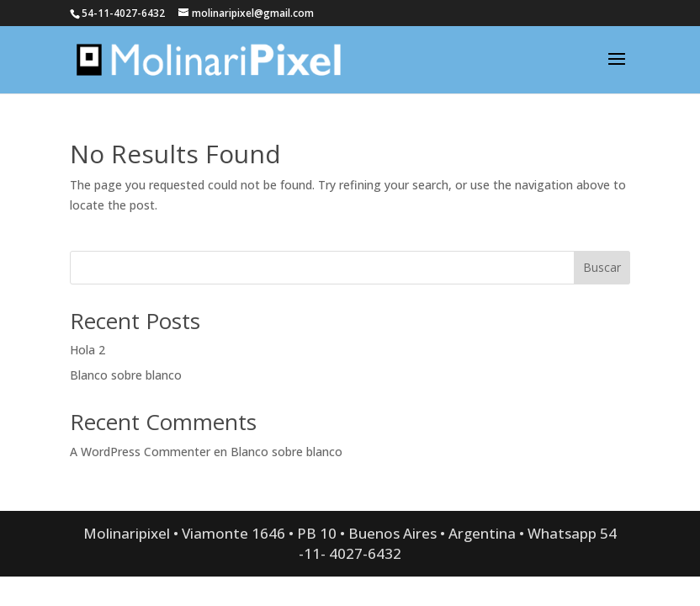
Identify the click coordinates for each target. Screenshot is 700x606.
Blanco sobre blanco (126, 375)
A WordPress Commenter (140, 452)
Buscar (602, 267)
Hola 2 (87, 350)
